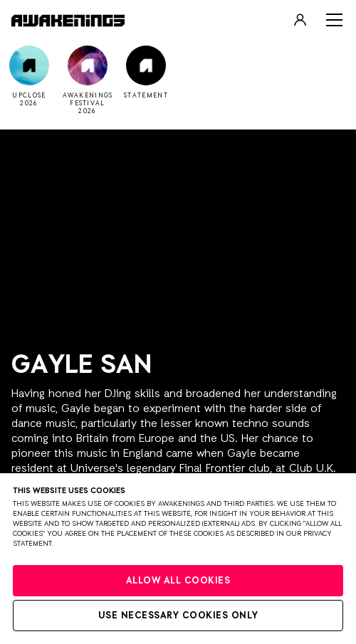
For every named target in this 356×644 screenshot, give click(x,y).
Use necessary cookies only (178, 616)
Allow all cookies (178, 581)
